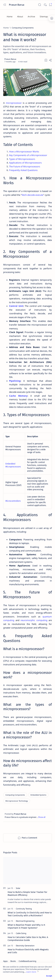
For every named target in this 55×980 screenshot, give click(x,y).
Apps (5, 961)
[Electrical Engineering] (25, 921)
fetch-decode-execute (32, 195)
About (20, 16)
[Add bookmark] (46, 60)
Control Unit (16, 306)
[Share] (50, 60)
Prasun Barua (17, 5)
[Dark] (45, 5)
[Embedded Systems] (38, 795)
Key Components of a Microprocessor (28, 155)
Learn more (31, 972)
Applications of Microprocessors (25, 163)
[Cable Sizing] (21, 933)
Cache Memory (18, 396)
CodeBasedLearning (27, 961)
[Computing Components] (23, 28)
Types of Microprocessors (22, 159)
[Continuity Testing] (24, 909)
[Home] (6, 28)
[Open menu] (5, 5)
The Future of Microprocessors (25, 166)
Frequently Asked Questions (23, 170)
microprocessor (14, 103)
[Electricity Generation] (25, 946)
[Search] (40, 5)
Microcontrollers (13, 501)
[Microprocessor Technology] (17, 801)
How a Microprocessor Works (24, 151)
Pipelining (15, 381)
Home (10, 16)
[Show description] (42, 817)
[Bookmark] (50, 5)
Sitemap (44, 16)
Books (13, 961)
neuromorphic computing (34, 620)
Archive (31, 16)
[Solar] (18, 888)
